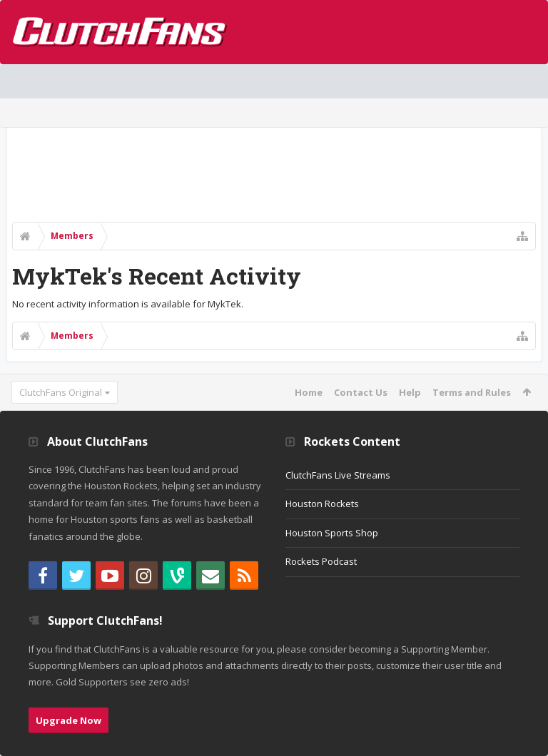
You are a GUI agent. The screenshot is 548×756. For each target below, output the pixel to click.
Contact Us (361, 392)
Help (410, 392)
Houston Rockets (322, 504)
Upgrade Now (68, 720)
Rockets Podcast (321, 561)
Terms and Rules (472, 392)
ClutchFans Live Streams (338, 475)
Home (309, 392)
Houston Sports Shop (332, 533)
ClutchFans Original (61, 392)
